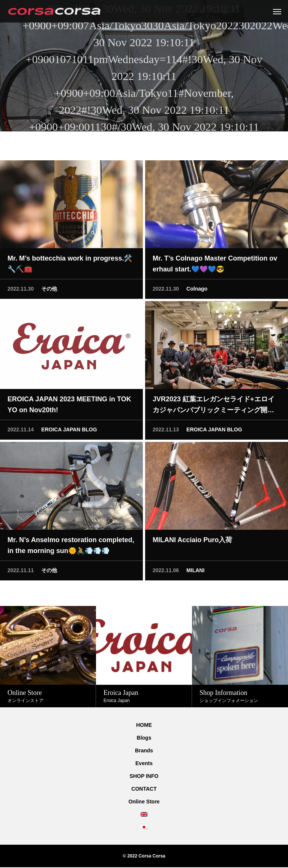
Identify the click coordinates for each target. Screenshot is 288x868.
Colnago (197, 290)
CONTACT (144, 789)
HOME (144, 725)
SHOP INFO (144, 776)
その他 (49, 290)
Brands (144, 750)
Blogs (144, 738)
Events (144, 763)
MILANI (195, 571)
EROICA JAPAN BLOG (69, 431)
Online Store (144, 802)
